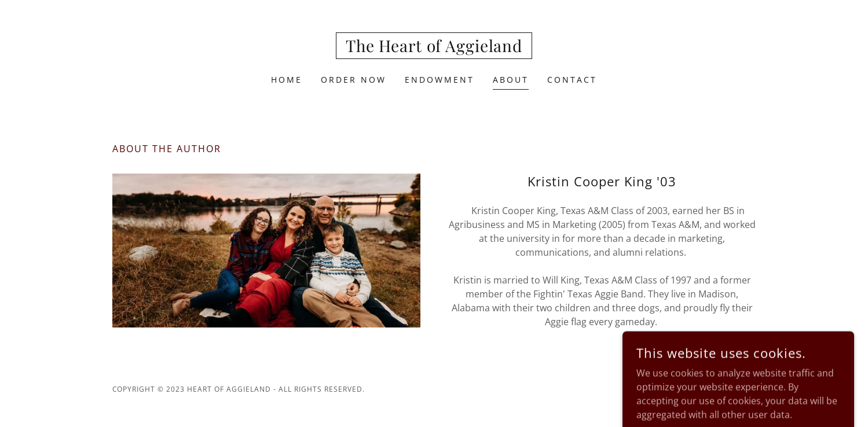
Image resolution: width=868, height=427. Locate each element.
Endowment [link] (440, 80)
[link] (434, 49)
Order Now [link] (354, 80)
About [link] (511, 80)
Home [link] (287, 80)
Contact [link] (572, 80)
